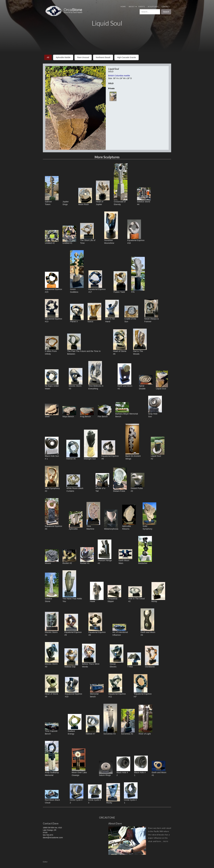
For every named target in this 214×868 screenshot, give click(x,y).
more (166, 841)
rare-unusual (83, 57)
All (48, 57)
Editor (45, 862)
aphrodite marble (63, 57)
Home (123, 6)
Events (142, 6)
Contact (166, 6)
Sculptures (153, 6)
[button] (132, 6)
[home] (65, 11)
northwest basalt (103, 57)
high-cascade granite (127, 57)
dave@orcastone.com (53, 837)
